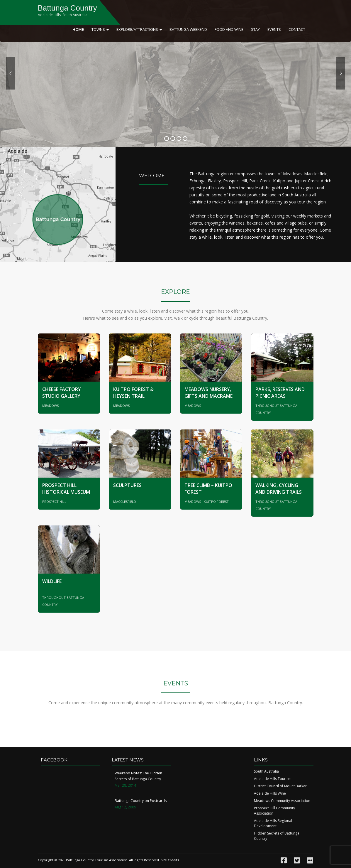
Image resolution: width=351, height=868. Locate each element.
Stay (255, 29)
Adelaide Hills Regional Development (273, 823)
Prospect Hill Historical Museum (66, 489)
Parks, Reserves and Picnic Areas (280, 393)
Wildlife (52, 581)
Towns (100, 29)
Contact (297, 29)
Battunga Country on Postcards (141, 801)
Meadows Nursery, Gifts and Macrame (208, 393)
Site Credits (170, 860)
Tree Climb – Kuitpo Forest (208, 489)
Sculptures (127, 485)
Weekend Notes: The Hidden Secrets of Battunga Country (138, 776)
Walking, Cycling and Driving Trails (279, 489)
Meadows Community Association (282, 801)
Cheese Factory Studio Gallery (62, 393)
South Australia (266, 771)
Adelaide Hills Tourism (273, 779)
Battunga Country (67, 8)
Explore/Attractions (139, 29)
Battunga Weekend (188, 29)
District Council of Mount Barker (280, 786)
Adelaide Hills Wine (270, 793)
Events (274, 29)
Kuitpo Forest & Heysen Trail (133, 393)
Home (78, 29)
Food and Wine (229, 29)
